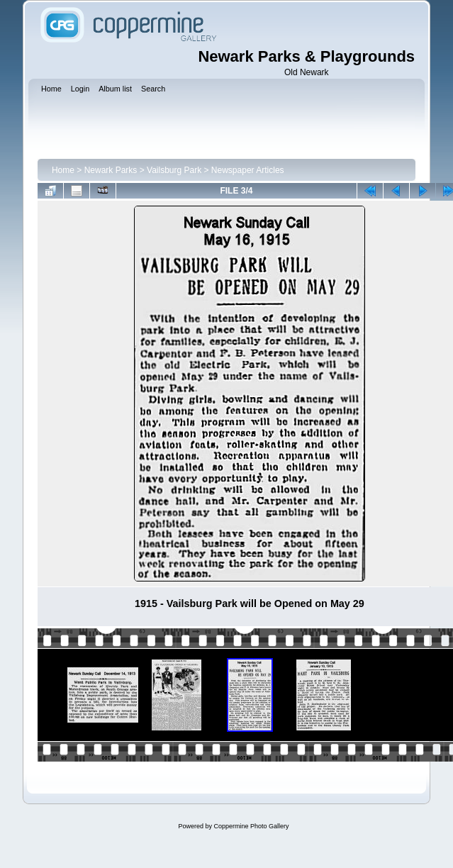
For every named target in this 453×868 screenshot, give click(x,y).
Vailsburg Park (174, 170)
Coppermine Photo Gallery (251, 826)
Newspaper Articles (248, 170)
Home (63, 170)
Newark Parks (111, 170)
